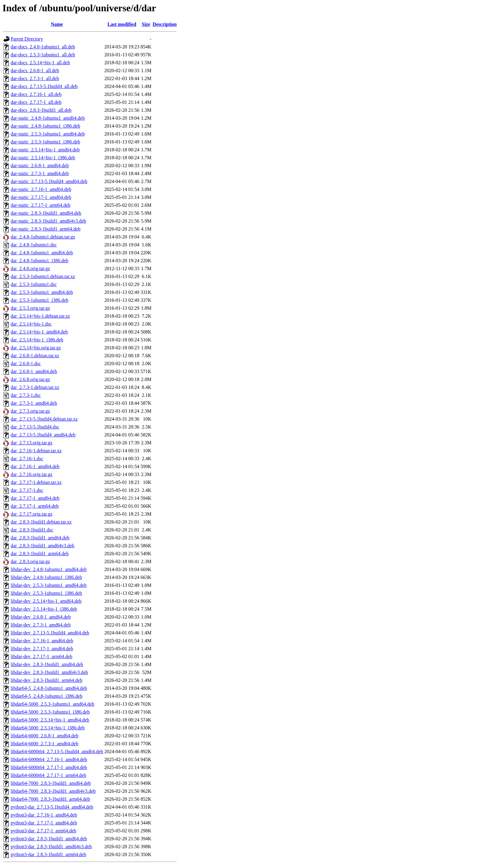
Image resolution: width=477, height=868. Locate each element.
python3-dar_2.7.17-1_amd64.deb (44, 823)
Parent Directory (27, 39)
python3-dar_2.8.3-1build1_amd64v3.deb (51, 847)
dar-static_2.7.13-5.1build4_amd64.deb (49, 181)
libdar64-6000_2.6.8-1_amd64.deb (45, 736)
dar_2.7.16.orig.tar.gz (31, 474)
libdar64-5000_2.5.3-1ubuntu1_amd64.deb (52, 704)
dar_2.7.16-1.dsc (27, 459)
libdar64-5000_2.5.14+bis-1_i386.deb (48, 728)
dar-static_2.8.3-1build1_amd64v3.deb (48, 221)
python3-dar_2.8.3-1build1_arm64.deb (48, 854)
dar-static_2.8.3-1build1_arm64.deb (45, 229)
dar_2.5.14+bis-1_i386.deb (37, 340)
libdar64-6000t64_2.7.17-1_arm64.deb (48, 775)
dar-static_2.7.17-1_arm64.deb (41, 205)
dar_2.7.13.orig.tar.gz (31, 443)
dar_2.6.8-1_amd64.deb (34, 371)
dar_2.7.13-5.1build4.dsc (35, 427)
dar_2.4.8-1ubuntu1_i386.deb (40, 261)
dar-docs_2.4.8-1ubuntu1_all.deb (43, 47)
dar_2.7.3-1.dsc (26, 395)
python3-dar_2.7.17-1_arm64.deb (44, 831)
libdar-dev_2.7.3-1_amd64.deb (41, 625)
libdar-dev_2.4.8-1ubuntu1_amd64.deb (49, 569)
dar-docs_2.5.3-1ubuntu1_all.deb (43, 55)
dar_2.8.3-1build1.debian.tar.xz (41, 522)
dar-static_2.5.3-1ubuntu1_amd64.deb (48, 134)
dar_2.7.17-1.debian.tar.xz (36, 482)
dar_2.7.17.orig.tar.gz (31, 514)
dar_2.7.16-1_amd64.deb (35, 466)
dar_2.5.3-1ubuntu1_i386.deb (40, 300)
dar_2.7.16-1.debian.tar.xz (36, 451)
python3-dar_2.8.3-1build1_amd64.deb (49, 839)
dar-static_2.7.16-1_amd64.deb (41, 189)
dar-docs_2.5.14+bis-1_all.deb (40, 63)
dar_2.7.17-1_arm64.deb (35, 506)
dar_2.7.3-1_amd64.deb (34, 403)
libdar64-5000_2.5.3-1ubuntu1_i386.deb (50, 712)
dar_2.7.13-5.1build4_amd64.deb (43, 435)
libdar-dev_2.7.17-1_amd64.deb (42, 649)
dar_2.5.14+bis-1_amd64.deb (39, 332)
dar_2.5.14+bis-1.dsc (31, 324)
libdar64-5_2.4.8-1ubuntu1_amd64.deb (49, 688)
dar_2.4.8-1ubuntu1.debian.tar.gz (43, 237)
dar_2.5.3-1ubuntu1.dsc (34, 284)
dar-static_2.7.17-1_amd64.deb (41, 197)
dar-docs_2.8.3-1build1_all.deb (41, 110)
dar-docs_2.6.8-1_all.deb (35, 71)
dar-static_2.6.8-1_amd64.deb (40, 166)
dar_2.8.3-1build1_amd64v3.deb (42, 546)
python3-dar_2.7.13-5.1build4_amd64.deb (52, 807)
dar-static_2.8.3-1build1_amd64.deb (46, 213)
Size (146, 24)
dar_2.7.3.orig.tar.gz (30, 411)
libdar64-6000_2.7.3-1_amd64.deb (45, 744)
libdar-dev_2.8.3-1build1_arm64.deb (47, 680)
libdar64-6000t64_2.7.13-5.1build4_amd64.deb (57, 752)
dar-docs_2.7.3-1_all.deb (35, 78)
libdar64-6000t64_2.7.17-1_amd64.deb (49, 767)
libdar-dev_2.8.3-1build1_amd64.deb (47, 664)
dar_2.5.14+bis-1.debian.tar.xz (40, 316)
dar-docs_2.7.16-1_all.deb (36, 94)
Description (165, 24)
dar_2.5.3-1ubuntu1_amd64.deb (42, 292)
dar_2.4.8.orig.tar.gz (30, 268)
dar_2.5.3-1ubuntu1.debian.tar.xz (43, 276)
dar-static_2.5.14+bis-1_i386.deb (43, 158)
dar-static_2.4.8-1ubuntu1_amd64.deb (48, 118)
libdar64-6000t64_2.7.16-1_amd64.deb (49, 759)
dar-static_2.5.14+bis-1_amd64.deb (45, 150)
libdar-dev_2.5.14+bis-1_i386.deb (44, 609)
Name (57, 24)
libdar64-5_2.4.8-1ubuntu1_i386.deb (47, 696)
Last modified (122, 24)
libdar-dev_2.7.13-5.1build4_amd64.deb (50, 633)
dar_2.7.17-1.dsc (27, 490)
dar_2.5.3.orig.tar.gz (30, 308)
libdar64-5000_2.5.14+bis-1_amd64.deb (50, 720)
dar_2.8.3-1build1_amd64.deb (40, 538)
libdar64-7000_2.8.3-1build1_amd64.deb (51, 783)
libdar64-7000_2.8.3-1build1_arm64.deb (50, 799)
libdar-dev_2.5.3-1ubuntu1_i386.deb (46, 593)
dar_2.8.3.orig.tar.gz (30, 561)
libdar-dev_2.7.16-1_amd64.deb (42, 641)
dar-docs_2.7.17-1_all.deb (36, 102)
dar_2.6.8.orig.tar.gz (30, 379)
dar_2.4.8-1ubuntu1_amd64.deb (42, 253)
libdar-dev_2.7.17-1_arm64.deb (42, 656)
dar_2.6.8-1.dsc (26, 363)
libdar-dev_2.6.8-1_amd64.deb (41, 617)
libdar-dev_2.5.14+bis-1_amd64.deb (46, 601)
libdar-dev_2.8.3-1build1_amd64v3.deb (49, 672)
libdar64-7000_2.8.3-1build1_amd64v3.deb (53, 791)
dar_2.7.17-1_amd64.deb (35, 498)
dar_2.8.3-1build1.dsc (32, 530)
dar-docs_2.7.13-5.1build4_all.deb (44, 86)
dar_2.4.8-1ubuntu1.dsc (34, 245)
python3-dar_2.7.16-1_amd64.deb (44, 815)
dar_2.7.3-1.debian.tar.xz (35, 387)
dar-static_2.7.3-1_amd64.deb (40, 173)
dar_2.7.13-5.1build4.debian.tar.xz (44, 419)
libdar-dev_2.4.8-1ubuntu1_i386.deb (46, 577)
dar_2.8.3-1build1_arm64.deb (40, 554)
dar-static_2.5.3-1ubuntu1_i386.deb (45, 142)
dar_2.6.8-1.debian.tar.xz (35, 356)
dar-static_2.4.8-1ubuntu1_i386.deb (45, 126)
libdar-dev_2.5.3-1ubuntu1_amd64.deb (49, 585)
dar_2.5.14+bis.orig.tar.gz (36, 348)
